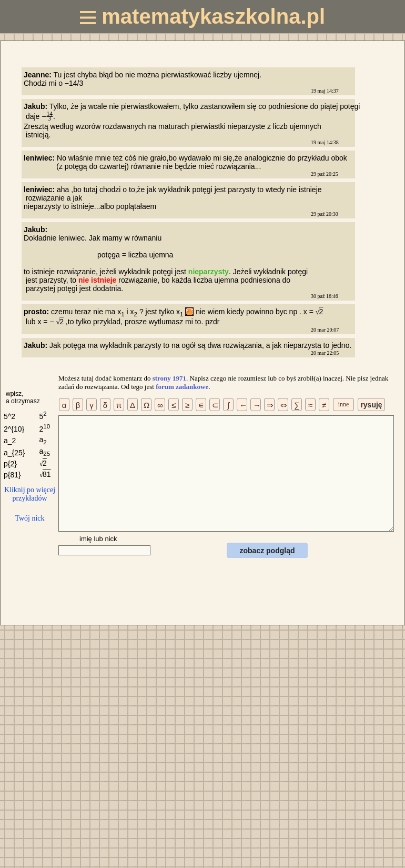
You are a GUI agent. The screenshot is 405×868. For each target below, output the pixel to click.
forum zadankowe (182, 387)
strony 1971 (169, 378)
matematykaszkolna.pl (202, 16)
